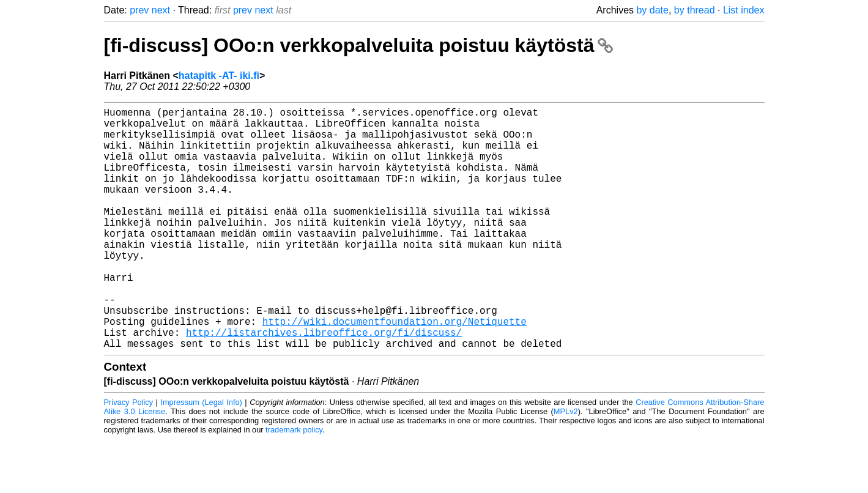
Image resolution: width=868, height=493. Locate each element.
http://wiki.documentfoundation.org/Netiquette (395, 370)
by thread (695, 10)
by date (652, 10)
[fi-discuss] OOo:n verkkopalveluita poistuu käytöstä (359, 45)
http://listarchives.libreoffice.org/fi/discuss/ (324, 384)
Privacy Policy (129, 456)
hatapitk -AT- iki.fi (219, 76)
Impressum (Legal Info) (201, 456)
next (161, 10)
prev (139, 10)
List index (744, 10)
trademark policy (294, 484)
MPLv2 (566, 465)
